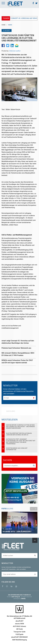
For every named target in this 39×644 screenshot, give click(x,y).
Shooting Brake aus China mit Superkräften (17, 449)
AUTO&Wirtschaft (19, 618)
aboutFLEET (20, 621)
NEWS (10, 25)
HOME (3, 25)
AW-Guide (19, 629)
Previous (32, 509)
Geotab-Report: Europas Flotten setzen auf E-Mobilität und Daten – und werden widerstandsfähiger (20, 427)
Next (36, 509)
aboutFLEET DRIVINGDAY (19, 637)
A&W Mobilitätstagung (19, 640)
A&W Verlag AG (16, 597)
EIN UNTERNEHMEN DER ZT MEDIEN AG (19, 595)
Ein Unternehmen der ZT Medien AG (19, 616)
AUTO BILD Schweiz (19, 626)
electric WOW (19, 624)
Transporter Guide (20, 632)
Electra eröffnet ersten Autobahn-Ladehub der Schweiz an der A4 (19, 434)
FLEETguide (20, 634)
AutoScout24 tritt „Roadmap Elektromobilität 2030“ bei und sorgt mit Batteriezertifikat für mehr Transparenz (21, 441)
